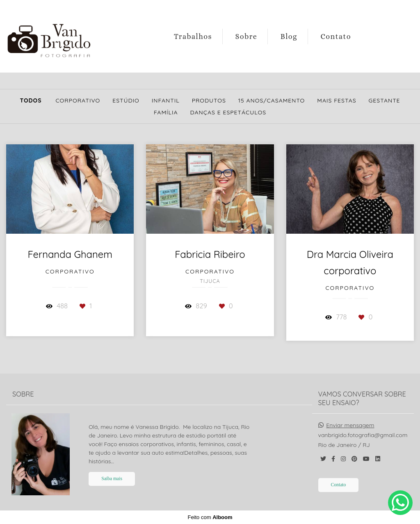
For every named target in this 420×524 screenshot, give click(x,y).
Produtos (209, 100)
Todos (31, 100)
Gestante (385, 100)
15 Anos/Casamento (272, 100)
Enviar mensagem (350, 425)
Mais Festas (337, 100)
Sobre (247, 36)
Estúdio (126, 100)
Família (166, 112)
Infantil (166, 100)
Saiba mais (112, 479)
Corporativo (78, 100)
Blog (289, 36)
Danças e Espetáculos (228, 112)
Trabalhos (193, 36)
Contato (336, 36)
